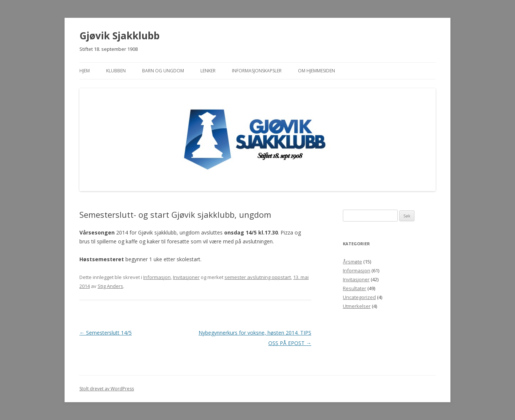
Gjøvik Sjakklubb (119, 36)
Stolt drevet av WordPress (107, 389)
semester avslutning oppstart (258, 277)
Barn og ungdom (163, 71)
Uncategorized (359, 297)
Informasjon (157, 277)
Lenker (208, 71)
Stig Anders (110, 286)
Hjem (85, 71)
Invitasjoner (186, 277)
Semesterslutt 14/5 (106, 333)
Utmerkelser (357, 306)
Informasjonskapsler (257, 71)
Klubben (116, 71)
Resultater (355, 288)
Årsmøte (352, 262)
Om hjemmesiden (316, 71)
